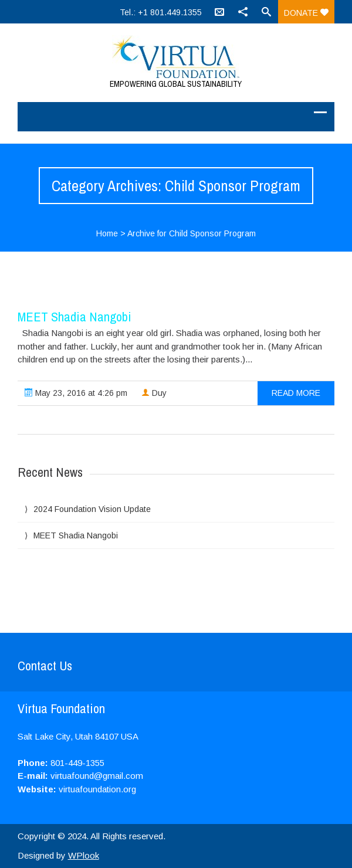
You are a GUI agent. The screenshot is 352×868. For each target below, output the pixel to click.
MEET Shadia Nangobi (75, 317)
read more (296, 393)
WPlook (84, 855)
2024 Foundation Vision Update (92, 509)
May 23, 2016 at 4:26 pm (76, 393)
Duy (154, 393)
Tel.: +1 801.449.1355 (161, 12)
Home (107, 233)
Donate (306, 13)
